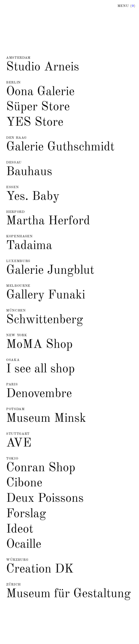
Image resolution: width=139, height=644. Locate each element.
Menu (126, 6)
